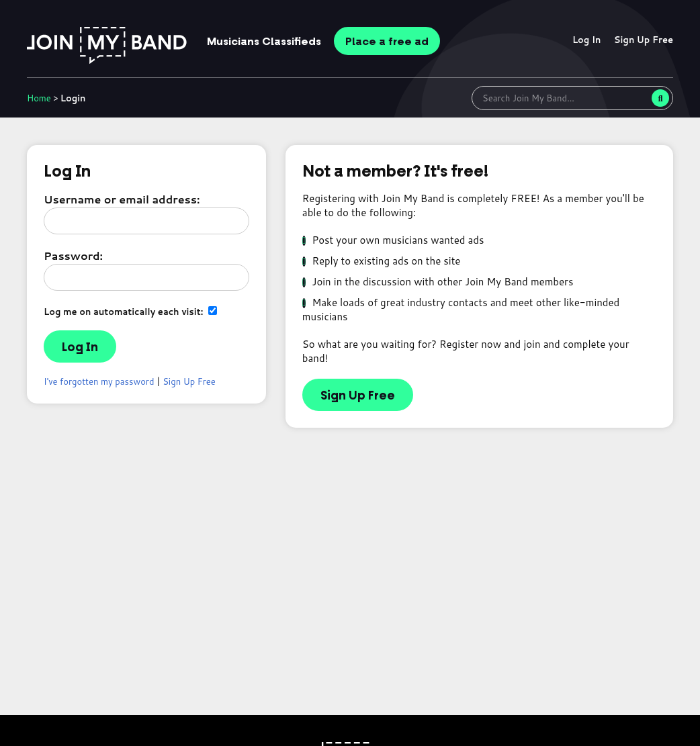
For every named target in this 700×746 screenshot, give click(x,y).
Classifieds (264, 42)
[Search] (660, 98)
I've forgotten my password (99, 381)
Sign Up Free (644, 40)
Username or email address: (122, 199)
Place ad (387, 42)
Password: (73, 255)
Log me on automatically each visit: (130, 311)
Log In (587, 40)
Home (39, 98)
